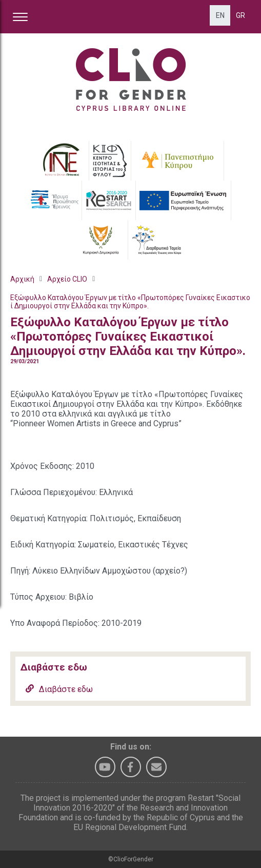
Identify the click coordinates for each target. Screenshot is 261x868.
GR (240, 15)
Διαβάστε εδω (59, 689)
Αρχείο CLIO (67, 279)
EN (220, 15)
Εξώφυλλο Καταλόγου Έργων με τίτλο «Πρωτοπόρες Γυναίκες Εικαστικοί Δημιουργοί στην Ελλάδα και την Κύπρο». (130, 302)
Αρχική (22, 279)
